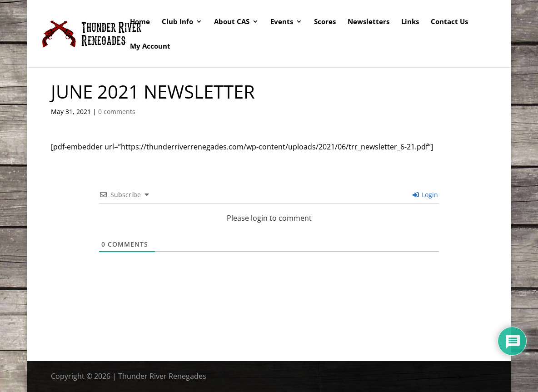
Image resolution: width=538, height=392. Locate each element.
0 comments (117, 112)
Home (140, 22)
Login (425, 195)
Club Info (177, 22)
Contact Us (449, 22)
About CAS (232, 22)
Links (410, 22)
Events (282, 22)
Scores (325, 22)
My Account (150, 47)
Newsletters (369, 22)
